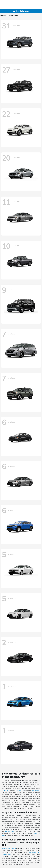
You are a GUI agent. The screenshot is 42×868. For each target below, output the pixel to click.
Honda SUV (20, 790)
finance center (10, 832)
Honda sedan (36, 790)
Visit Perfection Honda (9, 848)
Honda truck (6, 790)
